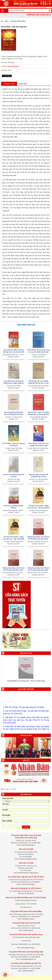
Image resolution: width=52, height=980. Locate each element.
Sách (7, 21)
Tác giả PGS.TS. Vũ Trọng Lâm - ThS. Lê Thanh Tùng (26, 681)
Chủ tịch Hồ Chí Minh (18, 21)
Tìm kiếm (26, 827)
